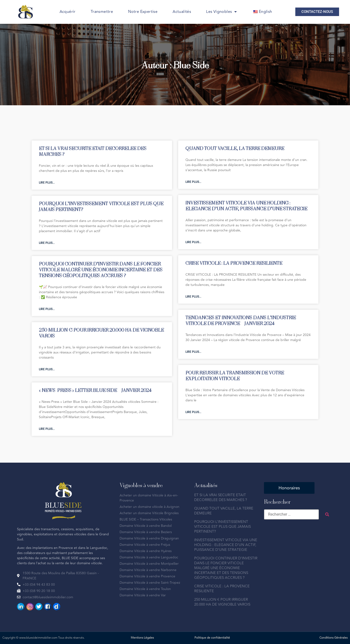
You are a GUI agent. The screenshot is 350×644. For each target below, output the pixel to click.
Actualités (182, 12)
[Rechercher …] (291, 514)
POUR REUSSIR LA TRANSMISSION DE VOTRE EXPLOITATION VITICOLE (235, 375)
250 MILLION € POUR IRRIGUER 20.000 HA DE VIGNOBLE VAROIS (101, 333)
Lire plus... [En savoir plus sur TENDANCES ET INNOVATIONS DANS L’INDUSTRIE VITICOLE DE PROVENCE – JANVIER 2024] (193, 352)
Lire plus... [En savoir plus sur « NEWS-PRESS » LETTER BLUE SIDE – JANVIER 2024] (47, 429)
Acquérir (68, 12)
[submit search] (327, 515)
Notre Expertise (143, 12)
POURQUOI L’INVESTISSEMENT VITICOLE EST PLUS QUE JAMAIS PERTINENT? (101, 206)
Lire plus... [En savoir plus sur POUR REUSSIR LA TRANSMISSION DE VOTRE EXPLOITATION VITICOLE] (193, 412)
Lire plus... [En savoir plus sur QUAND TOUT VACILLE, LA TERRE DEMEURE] (193, 182)
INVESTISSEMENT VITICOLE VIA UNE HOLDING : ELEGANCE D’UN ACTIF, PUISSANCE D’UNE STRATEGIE (246, 206)
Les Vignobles (222, 12)
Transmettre (102, 12)
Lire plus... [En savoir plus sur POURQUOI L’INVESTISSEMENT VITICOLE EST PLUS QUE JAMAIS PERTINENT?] (47, 243)
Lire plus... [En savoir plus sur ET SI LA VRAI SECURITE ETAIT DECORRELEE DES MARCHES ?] (47, 183)
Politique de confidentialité (212, 638)
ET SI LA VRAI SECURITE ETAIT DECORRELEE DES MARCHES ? (93, 151)
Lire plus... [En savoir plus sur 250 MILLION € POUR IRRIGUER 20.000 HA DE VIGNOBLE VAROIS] (47, 369)
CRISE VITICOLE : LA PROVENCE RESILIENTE (234, 263)
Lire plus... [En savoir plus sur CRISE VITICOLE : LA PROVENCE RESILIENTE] (193, 297)
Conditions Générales (333, 638)
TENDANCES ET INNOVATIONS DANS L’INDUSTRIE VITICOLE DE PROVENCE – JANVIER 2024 (241, 320)
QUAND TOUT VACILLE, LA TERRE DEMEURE (235, 148)
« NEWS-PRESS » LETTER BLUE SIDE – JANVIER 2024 (95, 390)
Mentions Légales (142, 638)
